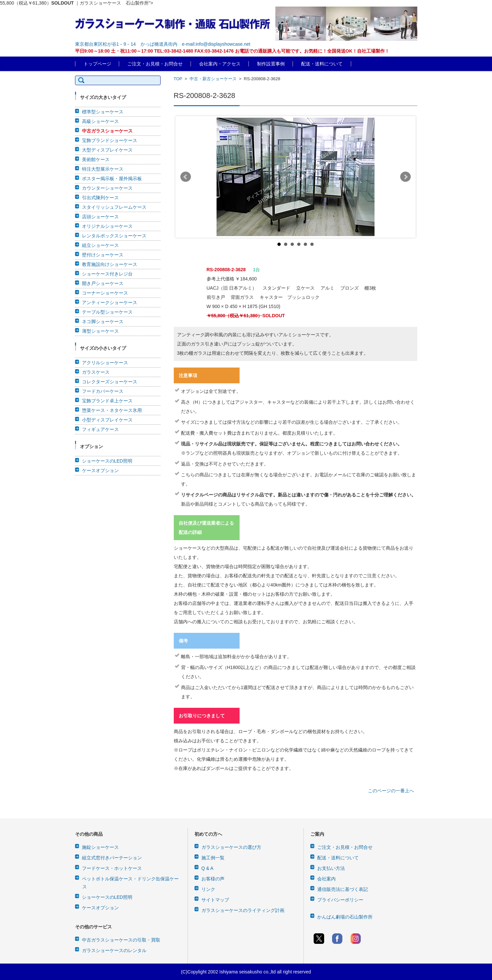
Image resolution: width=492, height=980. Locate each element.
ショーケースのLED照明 (107, 461)
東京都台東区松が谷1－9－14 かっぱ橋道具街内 (126, 44)
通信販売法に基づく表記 (343, 889)
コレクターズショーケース (110, 382)
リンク (208, 889)
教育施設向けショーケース (110, 264)
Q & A (207, 868)
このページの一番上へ (391, 791)
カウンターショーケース (107, 188)
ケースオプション (100, 470)
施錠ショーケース (100, 847)
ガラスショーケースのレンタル (114, 950)
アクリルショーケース (105, 363)
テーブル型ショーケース (107, 312)
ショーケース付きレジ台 (107, 274)
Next (405, 177)
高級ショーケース (100, 121)
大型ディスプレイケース (107, 150)
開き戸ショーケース (103, 283)
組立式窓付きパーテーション (112, 858)
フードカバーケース (103, 391)
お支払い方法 (331, 868)
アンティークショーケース (110, 302)
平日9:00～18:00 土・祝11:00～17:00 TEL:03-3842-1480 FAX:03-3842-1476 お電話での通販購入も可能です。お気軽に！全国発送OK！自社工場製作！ (232, 51)
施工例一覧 (213, 858)
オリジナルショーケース (107, 226)
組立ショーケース (100, 245)
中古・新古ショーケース (213, 79)
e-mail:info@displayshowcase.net (216, 44)
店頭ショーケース (100, 217)
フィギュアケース (100, 429)
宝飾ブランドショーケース (110, 140)
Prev (186, 177)
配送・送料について (322, 64)
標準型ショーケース (103, 112)
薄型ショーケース (100, 331)
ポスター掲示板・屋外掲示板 (112, 179)
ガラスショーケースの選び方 (231, 847)
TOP (178, 79)
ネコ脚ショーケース (103, 322)
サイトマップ (215, 900)
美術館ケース (96, 159)
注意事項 (188, 375)
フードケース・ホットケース (112, 868)
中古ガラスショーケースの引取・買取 (121, 940)
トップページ (97, 64)
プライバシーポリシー (340, 900)
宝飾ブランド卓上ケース (107, 401)
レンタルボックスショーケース (114, 236)
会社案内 (326, 879)
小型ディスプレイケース (107, 420)
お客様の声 (213, 879)
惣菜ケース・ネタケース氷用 (112, 410)
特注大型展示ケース (103, 169)
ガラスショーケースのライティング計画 (243, 910)
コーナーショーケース (105, 293)
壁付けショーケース (103, 255)
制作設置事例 (271, 64)
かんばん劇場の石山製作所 (345, 917)
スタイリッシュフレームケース (114, 207)
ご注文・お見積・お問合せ (155, 64)
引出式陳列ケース (100, 198)
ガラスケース (96, 372)
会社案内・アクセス (220, 64)
